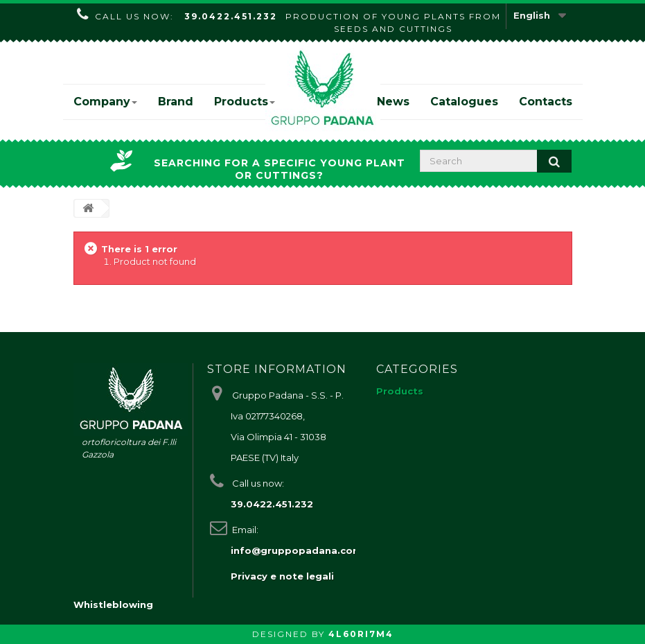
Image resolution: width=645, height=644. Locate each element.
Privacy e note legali (282, 576)
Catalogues (464, 102)
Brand (176, 102)
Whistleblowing (113, 604)
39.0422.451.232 (231, 16)
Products (245, 102)
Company (105, 102)
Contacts (546, 102)
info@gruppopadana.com (297, 550)
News (393, 102)
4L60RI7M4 (361, 634)
